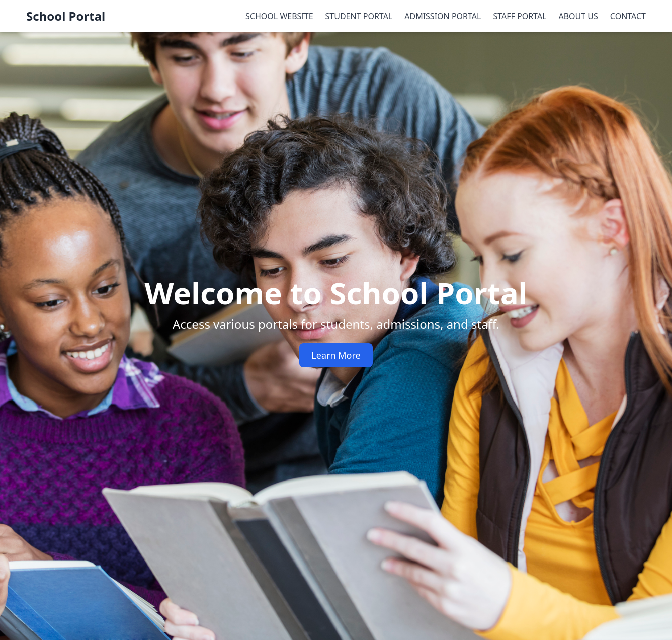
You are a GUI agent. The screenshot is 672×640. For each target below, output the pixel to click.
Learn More (336, 355)
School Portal (66, 16)
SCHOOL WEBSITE (279, 16)
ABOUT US (578, 16)
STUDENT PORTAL (359, 16)
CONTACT (628, 16)
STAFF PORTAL (520, 16)
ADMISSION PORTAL (443, 16)
